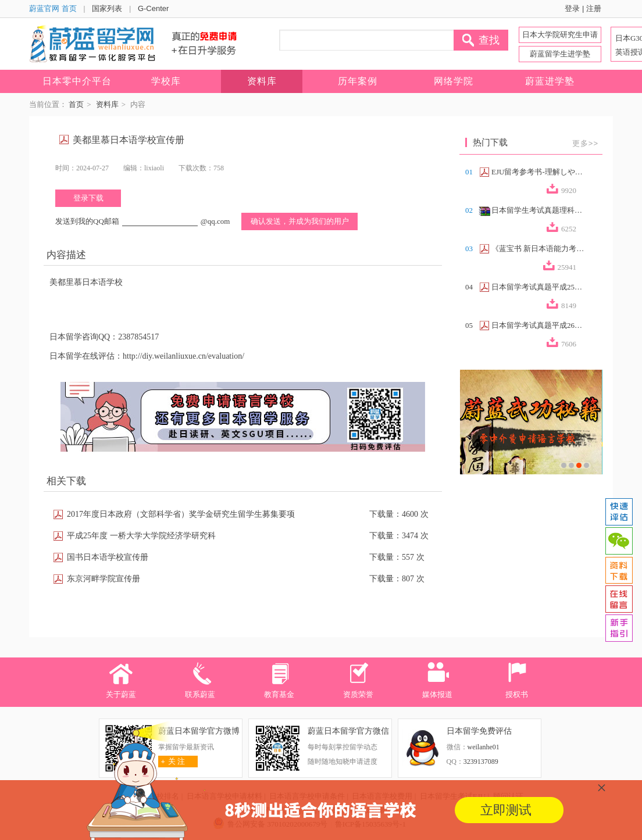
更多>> (585, 143)
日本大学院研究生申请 (560, 35)
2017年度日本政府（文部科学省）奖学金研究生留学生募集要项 (181, 514)
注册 (594, 8)
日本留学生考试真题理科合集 (538, 210)
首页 (76, 104)
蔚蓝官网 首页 (53, 8)
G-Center (153, 8)
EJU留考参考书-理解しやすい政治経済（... (538, 172)
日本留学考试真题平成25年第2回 (538, 287)
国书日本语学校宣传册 (108, 557)
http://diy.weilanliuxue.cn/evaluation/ (183, 356)
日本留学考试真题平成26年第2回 (538, 325)
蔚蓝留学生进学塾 (560, 54)
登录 (572, 8)
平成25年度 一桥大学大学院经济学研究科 (141, 536)
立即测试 (506, 810)
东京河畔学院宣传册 (104, 579)
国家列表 (107, 8)
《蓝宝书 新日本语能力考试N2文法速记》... (538, 249)
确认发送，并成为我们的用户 (300, 221)
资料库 (107, 104)
